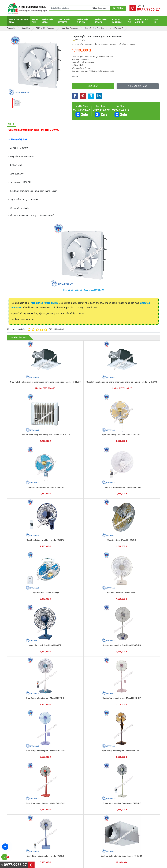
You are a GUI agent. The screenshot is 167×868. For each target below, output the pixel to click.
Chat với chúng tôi (138, 784)
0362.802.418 (121, 110)
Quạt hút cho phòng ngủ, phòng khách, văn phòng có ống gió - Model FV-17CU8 (53, 376)
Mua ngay (93, 86)
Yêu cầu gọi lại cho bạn (96, 787)
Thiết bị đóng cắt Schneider (98, 807)
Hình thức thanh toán (135, 803)
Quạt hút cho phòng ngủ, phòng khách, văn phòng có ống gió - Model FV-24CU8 (23, 376)
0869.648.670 (101, 110)
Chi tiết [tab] (12, 124)
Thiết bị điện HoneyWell (97, 835)
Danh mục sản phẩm (18, 21)
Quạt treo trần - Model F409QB (114, 416)
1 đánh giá (80, 40)
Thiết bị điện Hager (95, 815)
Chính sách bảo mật (135, 815)
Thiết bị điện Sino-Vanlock (98, 831)
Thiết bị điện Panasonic (97, 811)
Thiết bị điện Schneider (96, 803)
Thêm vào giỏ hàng (137, 86)
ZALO (5, 847)
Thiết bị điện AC (94, 823)
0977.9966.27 (82, 110)
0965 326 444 (31, 820)
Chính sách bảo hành (135, 807)
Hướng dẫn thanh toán (96, 782)
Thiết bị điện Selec (94, 819)
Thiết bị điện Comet (95, 827)
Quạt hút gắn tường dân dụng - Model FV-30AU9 (83, 290)
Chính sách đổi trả (134, 811)
